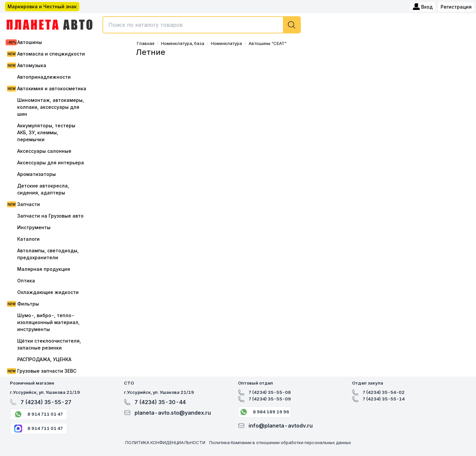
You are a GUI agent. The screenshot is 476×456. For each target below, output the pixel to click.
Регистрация (456, 7)
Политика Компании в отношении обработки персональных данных (280, 442)
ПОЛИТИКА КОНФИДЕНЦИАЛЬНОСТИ (165, 442)
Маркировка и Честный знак (42, 6)
